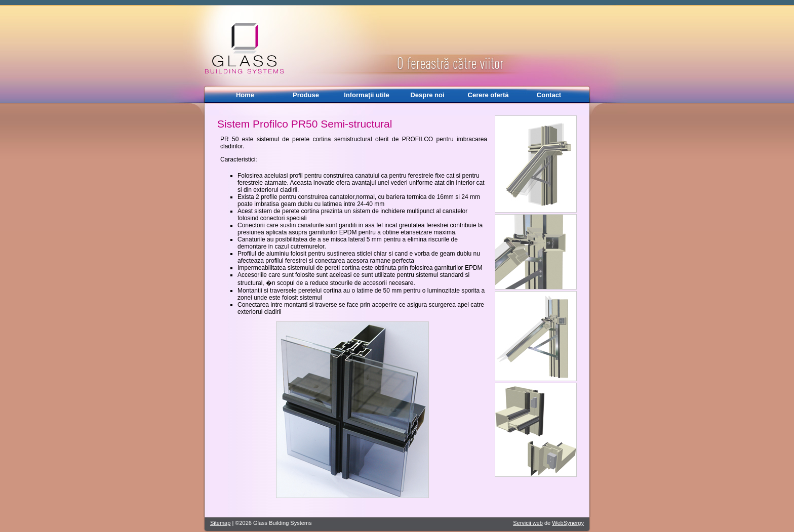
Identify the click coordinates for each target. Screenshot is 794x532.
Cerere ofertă (488, 95)
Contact (549, 95)
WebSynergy (568, 523)
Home (245, 95)
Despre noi (427, 95)
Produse (306, 95)
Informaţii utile (367, 95)
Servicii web (528, 523)
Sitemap (220, 523)
